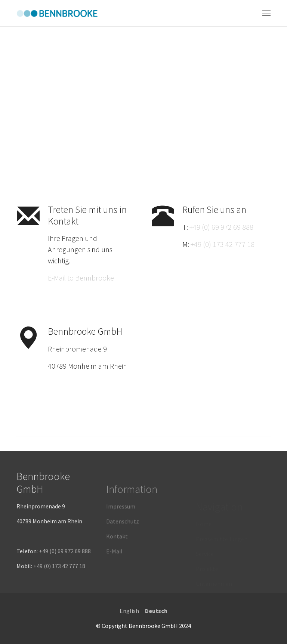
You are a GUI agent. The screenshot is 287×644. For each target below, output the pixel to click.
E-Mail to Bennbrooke (81, 278)
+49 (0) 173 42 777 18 (223, 244)
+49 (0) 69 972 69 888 (221, 227)
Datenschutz (123, 536)
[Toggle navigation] (266, 13)
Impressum (121, 521)
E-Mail (114, 566)
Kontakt (117, 551)
